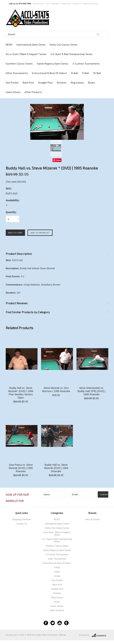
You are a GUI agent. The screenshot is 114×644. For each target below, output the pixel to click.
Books (92, 83)
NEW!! (9, 45)
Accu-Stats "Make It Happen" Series (26, 54)
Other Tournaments (17, 73)
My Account (39, 4)
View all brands (92, 519)
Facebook (46, 623)
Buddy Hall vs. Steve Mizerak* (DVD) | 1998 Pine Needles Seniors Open (21, 393)
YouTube (60, 623)
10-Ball (97, 73)
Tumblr (66, 623)
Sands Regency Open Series (53, 64)
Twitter (53, 623)
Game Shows (13, 92)
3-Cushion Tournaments (86, 64)
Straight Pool (45, 83)
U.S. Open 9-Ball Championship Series (72, 54)
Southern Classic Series (19, 64)
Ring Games (77, 83)
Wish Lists (66, 4)
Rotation (62, 83)
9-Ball (86, 73)
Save (58, 160)
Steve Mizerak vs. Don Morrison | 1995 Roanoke (56, 390)
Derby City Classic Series (64, 45)
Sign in (76, 4)
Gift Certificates (53, 4)
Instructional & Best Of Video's (50, 73)
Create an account (90, 4)
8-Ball (75, 73)
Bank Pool (28, 83)
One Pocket (12, 83)
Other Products (33, 92)
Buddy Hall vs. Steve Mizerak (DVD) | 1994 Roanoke (56, 468)
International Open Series (31, 45)
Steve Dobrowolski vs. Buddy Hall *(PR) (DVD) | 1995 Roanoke (91, 391)
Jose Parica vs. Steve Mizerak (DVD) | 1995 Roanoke (21, 468)
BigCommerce (100, 635)
